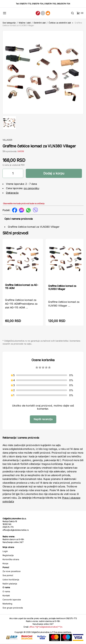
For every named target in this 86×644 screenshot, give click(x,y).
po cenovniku (31, 188)
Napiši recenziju (43, 419)
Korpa (5, 563)
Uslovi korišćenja (11, 580)
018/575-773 (25, 4)
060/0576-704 (63, 4)
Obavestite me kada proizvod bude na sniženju (24, 203)
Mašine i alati (25, 23)
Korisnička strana (11, 559)
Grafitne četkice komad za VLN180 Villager (62, 287)
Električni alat (40, 23)
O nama (6, 591)
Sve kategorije (9, 23)
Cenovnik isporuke (12, 600)
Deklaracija (12, 193)
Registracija (8, 555)
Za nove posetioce (12, 571)
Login (5, 551)
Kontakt (6, 595)
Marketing (7, 604)
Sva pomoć (8, 575)
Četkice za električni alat (60, 23)
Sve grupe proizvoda (13, 608)
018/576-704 (38, 4)
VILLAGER (7, 140)
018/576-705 (50, 4)
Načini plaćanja (10, 584)
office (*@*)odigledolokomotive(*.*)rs (46, 627)
